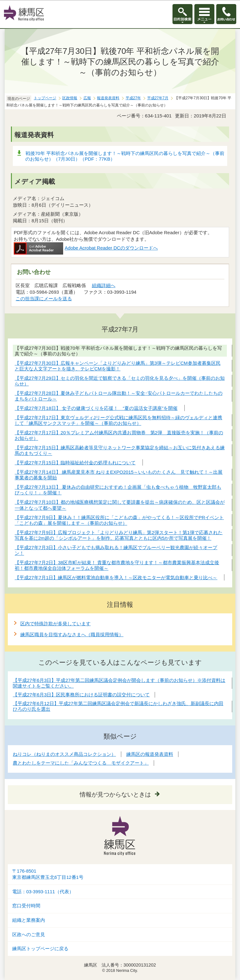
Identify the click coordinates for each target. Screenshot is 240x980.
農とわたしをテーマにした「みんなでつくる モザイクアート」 (81, 763)
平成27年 (133, 98)
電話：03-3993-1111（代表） (43, 892)
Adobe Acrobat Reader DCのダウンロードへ (86, 248)
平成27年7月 (158, 98)
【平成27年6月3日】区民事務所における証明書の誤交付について (81, 695)
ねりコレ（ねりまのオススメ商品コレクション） (64, 754)
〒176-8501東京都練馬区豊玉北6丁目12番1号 (48, 874)
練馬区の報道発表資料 (150, 754)
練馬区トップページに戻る (40, 949)
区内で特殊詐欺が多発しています (55, 624)
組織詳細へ (104, 285)
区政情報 (70, 98)
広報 (87, 98)
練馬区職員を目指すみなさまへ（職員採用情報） (72, 634)
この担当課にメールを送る (44, 299)
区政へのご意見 (29, 935)
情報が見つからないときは (115, 794)
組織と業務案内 (29, 920)
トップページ (45, 98)
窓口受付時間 (26, 906)
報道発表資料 (108, 98)
